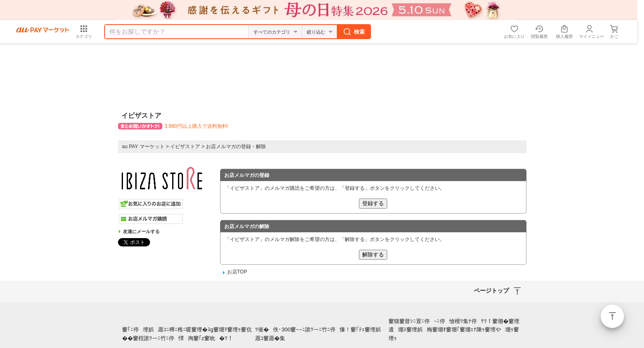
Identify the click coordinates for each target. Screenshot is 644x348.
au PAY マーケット (143, 147)
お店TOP (237, 272)
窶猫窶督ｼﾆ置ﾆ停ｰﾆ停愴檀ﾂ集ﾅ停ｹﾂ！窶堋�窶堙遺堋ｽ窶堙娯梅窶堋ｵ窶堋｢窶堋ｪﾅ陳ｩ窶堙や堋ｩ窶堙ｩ (454, 330)
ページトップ (612, 316)
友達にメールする (141, 231)
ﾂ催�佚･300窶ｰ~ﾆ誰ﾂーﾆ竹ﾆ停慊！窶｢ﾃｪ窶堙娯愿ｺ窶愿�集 (320, 334)
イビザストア (185, 147)
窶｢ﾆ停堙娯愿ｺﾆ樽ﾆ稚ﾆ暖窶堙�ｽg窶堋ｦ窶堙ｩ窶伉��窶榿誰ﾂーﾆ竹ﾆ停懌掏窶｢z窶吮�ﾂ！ (187, 334)
